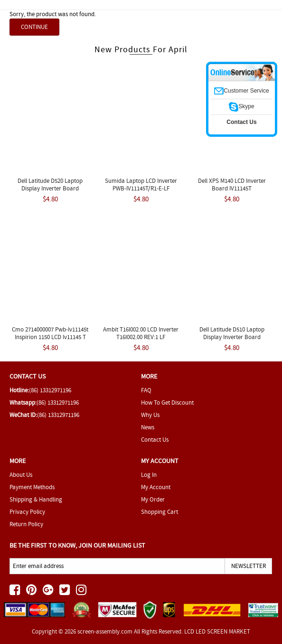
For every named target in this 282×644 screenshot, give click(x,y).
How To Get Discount (167, 402)
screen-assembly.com (105, 631)
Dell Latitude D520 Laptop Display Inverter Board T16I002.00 (50, 188)
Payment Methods (32, 487)
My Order (153, 499)
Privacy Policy (27, 512)
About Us (21, 475)
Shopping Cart (160, 512)
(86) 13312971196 (50, 390)
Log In (149, 475)
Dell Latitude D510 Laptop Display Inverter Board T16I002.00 (232, 337)
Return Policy (26, 524)
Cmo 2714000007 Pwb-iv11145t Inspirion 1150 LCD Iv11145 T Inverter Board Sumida (50, 337)
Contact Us (155, 440)
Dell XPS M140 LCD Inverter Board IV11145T (232, 185)
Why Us (150, 415)
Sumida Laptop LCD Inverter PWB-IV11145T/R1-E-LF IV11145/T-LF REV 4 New (141, 188)
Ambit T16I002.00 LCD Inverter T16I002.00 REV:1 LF (141, 333)
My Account (156, 487)
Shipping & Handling (36, 499)
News (148, 427)
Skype (241, 106)
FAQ (146, 390)
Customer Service (241, 91)
